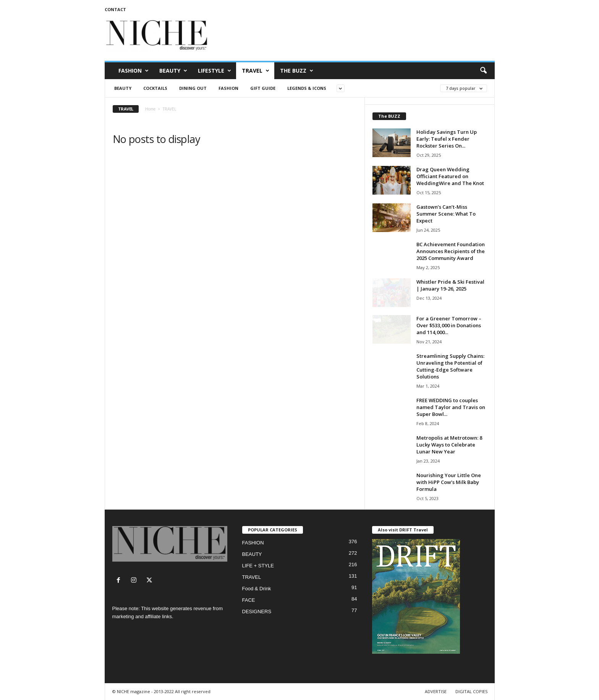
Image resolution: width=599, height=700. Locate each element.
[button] (483, 71)
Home (150, 109)
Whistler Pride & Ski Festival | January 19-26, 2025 (450, 285)
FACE (249, 600)
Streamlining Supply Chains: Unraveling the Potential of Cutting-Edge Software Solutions (450, 366)
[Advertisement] (356, 36)
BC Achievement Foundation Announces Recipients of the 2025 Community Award (451, 251)
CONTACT (115, 9)
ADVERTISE (436, 691)
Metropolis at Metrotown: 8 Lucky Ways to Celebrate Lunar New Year (449, 445)
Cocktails (155, 88)
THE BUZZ (297, 71)
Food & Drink (257, 589)
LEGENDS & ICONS (307, 88)
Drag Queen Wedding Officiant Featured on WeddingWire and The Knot (450, 176)
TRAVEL (256, 71)
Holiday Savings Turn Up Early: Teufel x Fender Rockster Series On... (447, 139)
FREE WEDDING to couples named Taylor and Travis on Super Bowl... (451, 407)
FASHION (134, 71)
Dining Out (193, 88)
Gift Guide (263, 88)
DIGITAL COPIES (471, 691)
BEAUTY (173, 71)
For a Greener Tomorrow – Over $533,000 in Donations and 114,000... (449, 325)
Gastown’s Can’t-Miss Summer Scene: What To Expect (446, 214)
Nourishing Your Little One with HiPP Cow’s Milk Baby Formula (449, 482)
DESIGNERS (257, 611)
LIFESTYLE (215, 71)
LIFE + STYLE (258, 566)
